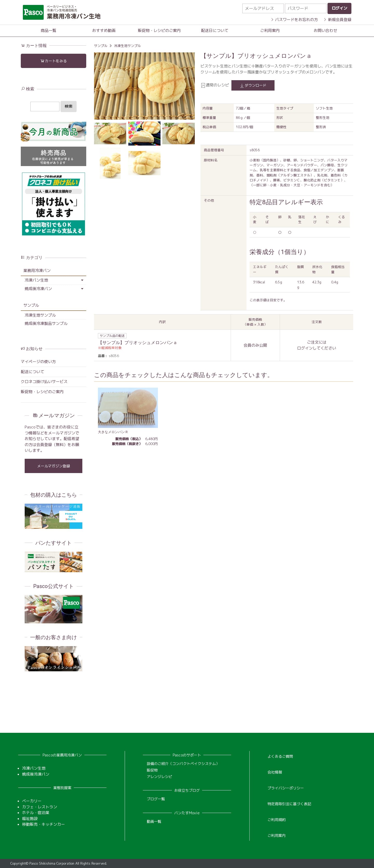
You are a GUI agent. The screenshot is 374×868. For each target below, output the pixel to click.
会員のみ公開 (255, 345)
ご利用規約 (277, 820)
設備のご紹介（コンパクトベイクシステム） (183, 764)
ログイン (305, 348)
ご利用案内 (270, 30)
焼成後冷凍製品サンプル (46, 323)
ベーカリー (32, 801)
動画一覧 (154, 821)
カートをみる (53, 61)
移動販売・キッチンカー (44, 824)
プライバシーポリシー (286, 788)
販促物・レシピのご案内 (159, 30)
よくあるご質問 (280, 756)
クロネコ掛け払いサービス (44, 382)
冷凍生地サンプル (128, 46)
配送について (32, 372)
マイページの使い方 (38, 362)
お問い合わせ (325, 30)
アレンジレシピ (159, 777)
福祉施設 (30, 819)
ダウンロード (253, 86)
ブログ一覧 (156, 799)
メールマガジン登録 (54, 466)
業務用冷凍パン (37, 271)
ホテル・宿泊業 (36, 813)
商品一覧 (49, 30)
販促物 (152, 770)
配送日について (215, 30)
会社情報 (275, 772)
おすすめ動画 (104, 30)
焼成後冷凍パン (38, 289)
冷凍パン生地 (36, 280)
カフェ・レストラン (40, 807)
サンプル (101, 46)
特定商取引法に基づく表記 (289, 804)
